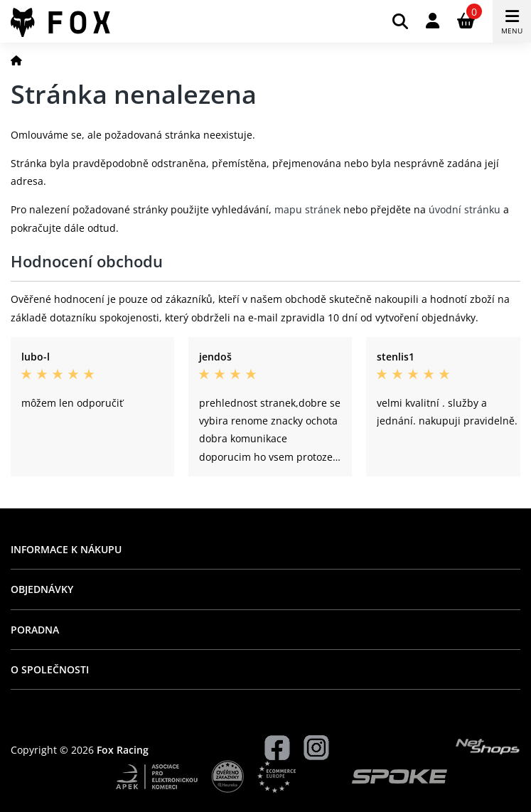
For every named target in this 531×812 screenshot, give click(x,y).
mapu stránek (307, 209)
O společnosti (50, 669)
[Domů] (16, 60)
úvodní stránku (465, 209)
